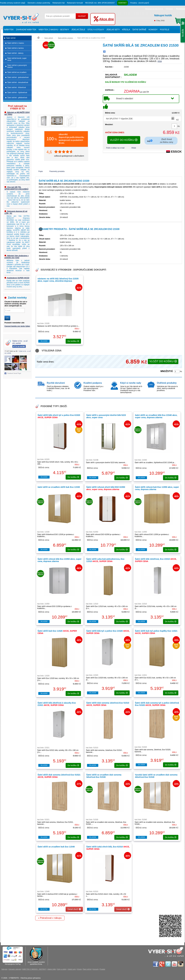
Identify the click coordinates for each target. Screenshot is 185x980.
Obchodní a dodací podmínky (39, 3)
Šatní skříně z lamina (15, 48)
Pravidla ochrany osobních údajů (13, 3)
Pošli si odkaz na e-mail (115, 148)
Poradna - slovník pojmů (140, 3)
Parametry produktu (57, 171)
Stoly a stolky (96, 30)
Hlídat (134, 148)
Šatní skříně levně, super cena (17, 59)
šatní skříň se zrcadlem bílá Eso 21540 (156, 416)
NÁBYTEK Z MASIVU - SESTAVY (54, 30)
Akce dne (106, 19)
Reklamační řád (59, 3)
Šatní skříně (139, 30)
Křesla (126, 30)
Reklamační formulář (75, 3)
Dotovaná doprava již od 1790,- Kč (16, 212)
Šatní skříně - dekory (15, 53)
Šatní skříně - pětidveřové (17, 98)
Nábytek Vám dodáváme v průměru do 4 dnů (17, 257)
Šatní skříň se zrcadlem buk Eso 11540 (56, 847)
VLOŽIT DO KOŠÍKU (124, 140)
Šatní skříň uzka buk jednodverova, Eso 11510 (105, 560)
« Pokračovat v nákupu (50, 918)
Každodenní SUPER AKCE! (17, 278)
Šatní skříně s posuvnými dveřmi (17, 66)
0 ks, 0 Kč (168, 17)
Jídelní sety (113, 30)
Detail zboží (74, 909)
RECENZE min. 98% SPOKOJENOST (100, 3)
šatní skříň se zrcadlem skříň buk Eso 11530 (59, 487)
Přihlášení (169, 9)
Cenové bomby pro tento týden (17, 326)
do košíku (73, 341)
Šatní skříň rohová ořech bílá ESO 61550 (106, 488)
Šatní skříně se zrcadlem (17, 72)
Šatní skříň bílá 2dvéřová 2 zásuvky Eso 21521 (57, 704)
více (160, 61)
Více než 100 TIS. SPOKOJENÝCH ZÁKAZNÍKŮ (16, 188)
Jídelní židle (78, 30)
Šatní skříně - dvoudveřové (18, 82)
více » (77, 328)
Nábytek (9, 30)
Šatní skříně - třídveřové (17, 87)
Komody (153, 30)
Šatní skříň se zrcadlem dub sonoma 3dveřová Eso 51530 (104, 776)
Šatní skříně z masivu (16, 43)
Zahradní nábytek (26, 30)
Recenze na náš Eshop (154, 9)
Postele (165, 30)
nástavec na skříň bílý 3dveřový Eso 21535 (58, 280)
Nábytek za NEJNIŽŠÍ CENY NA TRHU (17, 113)
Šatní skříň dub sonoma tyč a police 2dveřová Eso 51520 (157, 704)
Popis (41, 171)
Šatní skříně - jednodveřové (18, 77)
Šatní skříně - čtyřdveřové (17, 93)
